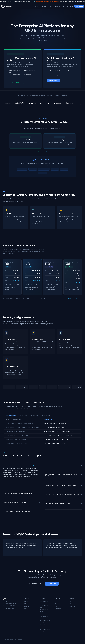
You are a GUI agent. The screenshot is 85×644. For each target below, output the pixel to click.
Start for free (79, 6)
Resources (44, 6)
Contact (72, 606)
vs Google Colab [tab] (46, 415)
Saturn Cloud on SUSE (45, 614)
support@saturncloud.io (9, 608)
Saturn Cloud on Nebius (44, 606)
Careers (72, 601)
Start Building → (53, 81)
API (25, 604)
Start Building (52, 584)
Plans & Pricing (58, 6)
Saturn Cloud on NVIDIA (44, 617)
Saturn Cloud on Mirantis (44, 602)
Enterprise (66, 6)
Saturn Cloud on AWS (45, 620)
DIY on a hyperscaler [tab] (11, 415)
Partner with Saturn (35, 584)
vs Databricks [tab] (35, 415)
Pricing (26, 609)
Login (71, 6)
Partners (37, 6)
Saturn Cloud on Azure (46, 627)
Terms (76, 640)
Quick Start (27, 601)
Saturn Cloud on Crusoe (44, 611)
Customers (58, 609)
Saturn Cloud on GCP (45, 629)
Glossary (57, 604)
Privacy (81, 640)
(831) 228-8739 (6, 610)
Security (72, 604)
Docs (51, 6)
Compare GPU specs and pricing (73, 299)
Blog (56, 601)
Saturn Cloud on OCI (45, 632)
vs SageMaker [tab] (24, 415)
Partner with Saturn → (15, 82)
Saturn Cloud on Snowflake (44, 624)
